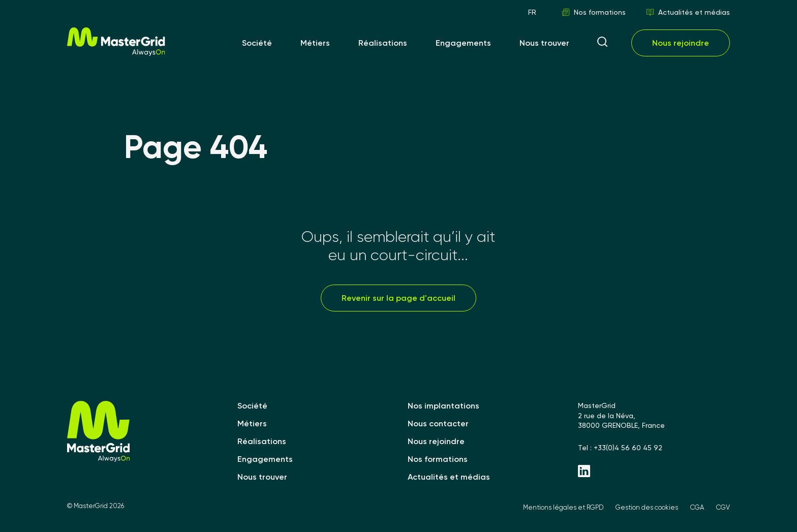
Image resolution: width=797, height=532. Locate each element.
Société (257, 43)
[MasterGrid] (116, 53)
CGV (723, 507)
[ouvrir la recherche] (602, 43)
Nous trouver (544, 43)
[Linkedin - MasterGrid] (654, 472)
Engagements (463, 43)
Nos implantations (443, 406)
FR (532, 12)
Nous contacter (438, 424)
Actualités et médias (688, 12)
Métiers (315, 43)
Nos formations (594, 12)
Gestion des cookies (647, 507)
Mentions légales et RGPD (563, 507)
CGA (697, 507)
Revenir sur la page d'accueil (398, 298)
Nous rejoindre (681, 43)
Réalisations (383, 43)
